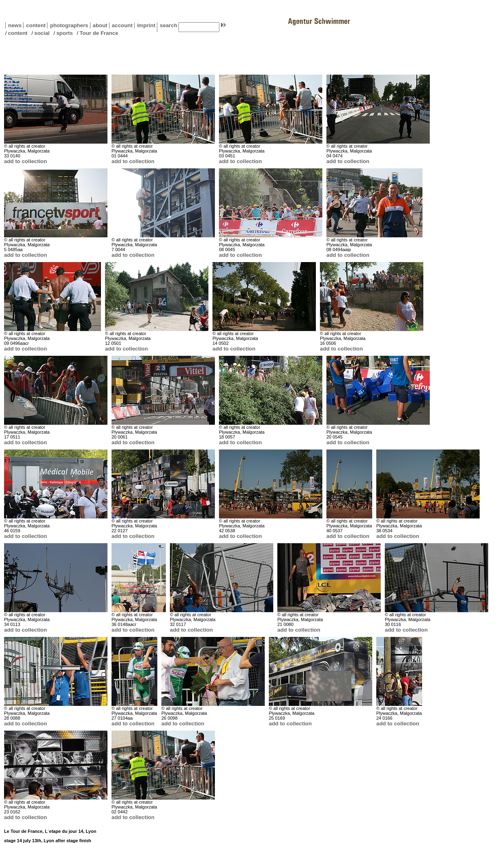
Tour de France (99, 33)
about (99, 25)
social (42, 33)
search (168, 25)
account (121, 25)
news (15, 25)
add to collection (26, 161)
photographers (69, 25)
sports (65, 33)
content (34, 25)
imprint (146, 25)
